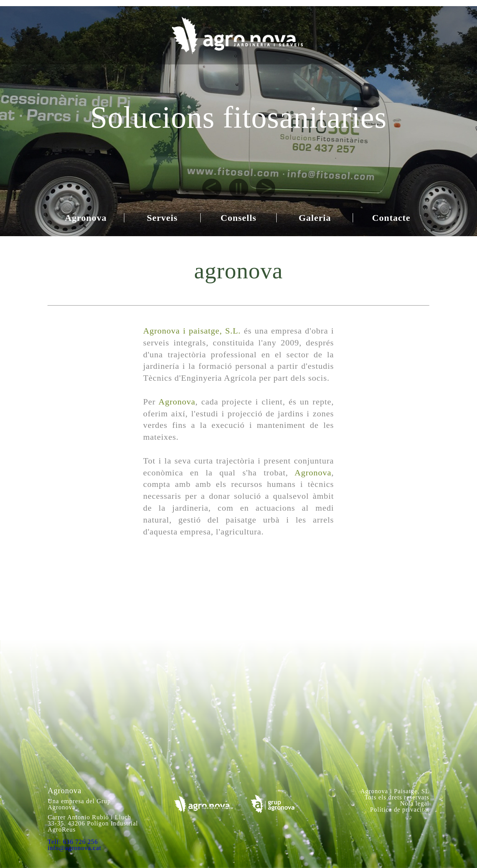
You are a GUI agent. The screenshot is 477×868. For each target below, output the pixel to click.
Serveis (162, 218)
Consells (238, 218)
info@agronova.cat (74, 848)
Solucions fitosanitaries (238, 117)
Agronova (86, 218)
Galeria (315, 218)
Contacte (391, 218)
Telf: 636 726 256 (73, 842)
